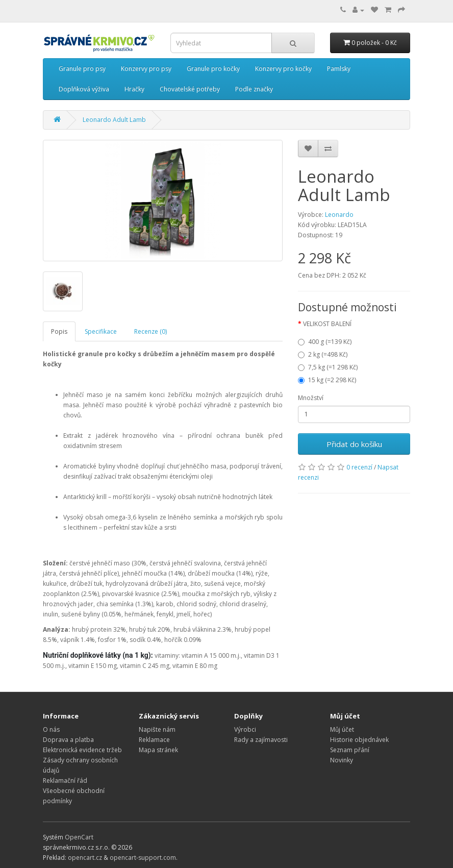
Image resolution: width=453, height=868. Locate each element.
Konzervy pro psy (146, 69)
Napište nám (157, 729)
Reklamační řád (65, 780)
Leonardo (339, 215)
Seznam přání (350, 750)
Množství (311, 398)
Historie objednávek (359, 740)
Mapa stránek (158, 750)
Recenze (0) (150, 331)
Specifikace (101, 331)
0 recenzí (359, 467)
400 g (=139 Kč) (325, 342)
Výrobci (245, 729)
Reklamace (154, 740)
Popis (59, 331)
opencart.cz (85, 858)
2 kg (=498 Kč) (323, 354)
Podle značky (254, 89)
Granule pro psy (82, 69)
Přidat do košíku (354, 444)
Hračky (134, 89)
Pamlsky (339, 69)
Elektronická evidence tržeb (82, 750)
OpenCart (79, 837)
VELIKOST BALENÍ (327, 324)
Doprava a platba (68, 740)
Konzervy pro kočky (283, 69)
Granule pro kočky (213, 69)
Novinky (342, 760)
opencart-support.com (143, 858)
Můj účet (342, 729)
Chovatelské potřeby (190, 89)
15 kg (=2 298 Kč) (327, 380)
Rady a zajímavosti (261, 740)
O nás (51, 729)
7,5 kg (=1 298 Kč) (328, 367)
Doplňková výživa (84, 89)
